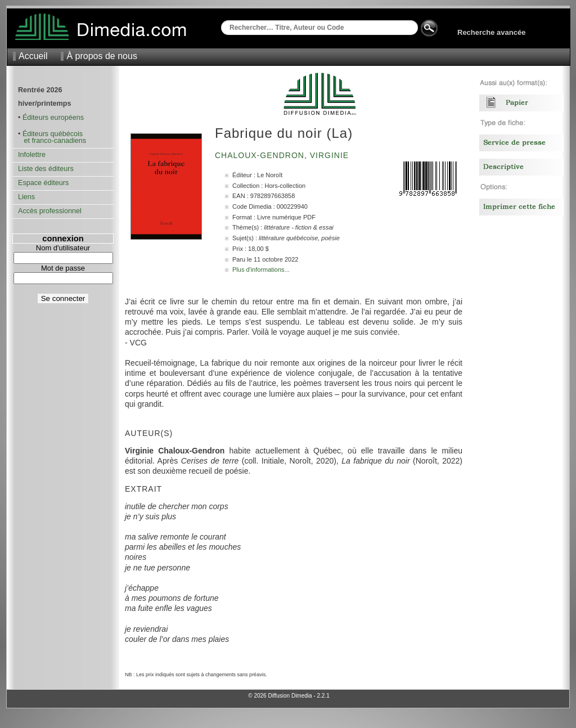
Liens (26, 197)
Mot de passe (63, 268)
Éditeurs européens (53, 118)
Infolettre (32, 155)
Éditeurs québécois (53, 134)
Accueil (33, 56)
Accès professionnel (50, 211)
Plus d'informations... (261, 269)
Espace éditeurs (43, 183)
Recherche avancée (491, 32)
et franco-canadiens (52, 141)
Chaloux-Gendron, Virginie (283, 155)
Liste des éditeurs (46, 169)
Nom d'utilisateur (63, 248)
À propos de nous (102, 56)
